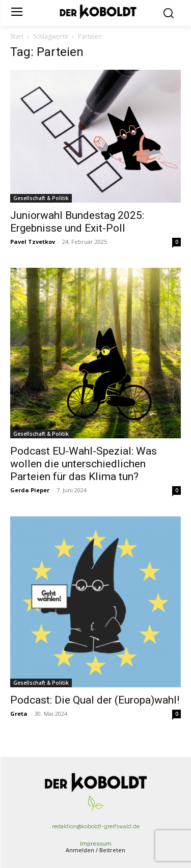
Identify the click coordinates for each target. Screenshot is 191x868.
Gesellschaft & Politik (41, 198)
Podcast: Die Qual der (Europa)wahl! (95, 700)
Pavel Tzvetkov (33, 242)
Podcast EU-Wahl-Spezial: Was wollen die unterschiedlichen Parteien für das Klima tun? (84, 464)
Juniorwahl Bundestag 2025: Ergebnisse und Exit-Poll (77, 222)
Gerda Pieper (30, 490)
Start (17, 36)
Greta (19, 713)
